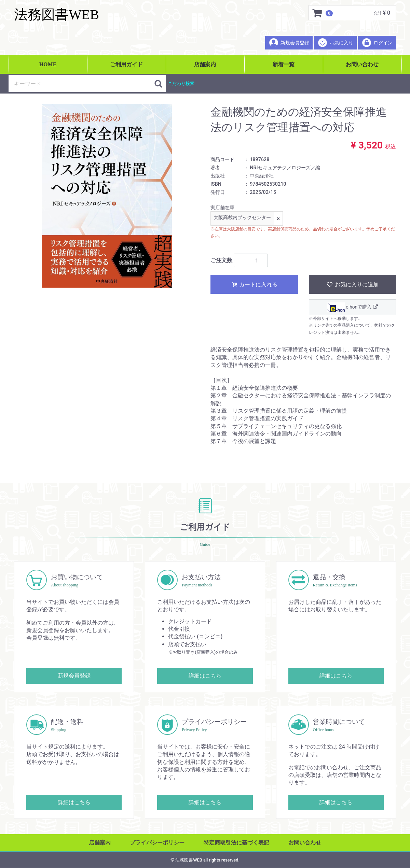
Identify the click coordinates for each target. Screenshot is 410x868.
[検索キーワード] (81, 84)
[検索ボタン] (158, 84)
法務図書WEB (57, 15)
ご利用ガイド (126, 64)
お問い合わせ (362, 64)
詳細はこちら (205, 676)
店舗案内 (205, 64)
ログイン (377, 43)
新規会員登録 (289, 43)
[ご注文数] (251, 261)
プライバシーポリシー (157, 843)
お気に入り (335, 43)
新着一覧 (284, 64)
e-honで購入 (352, 308)
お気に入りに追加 (352, 285)
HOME (48, 64)
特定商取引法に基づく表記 (236, 843)
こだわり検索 (181, 83)
